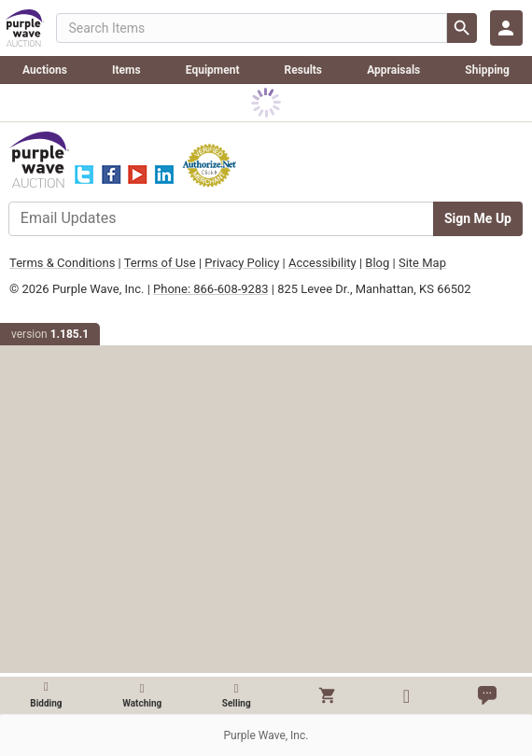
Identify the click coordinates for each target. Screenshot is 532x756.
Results (303, 70)
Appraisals (393, 70)
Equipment (213, 70)
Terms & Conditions (62, 263)
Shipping (487, 70)
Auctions (45, 70)
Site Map (422, 263)
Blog (377, 263)
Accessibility (322, 263)
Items (126, 70)
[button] (328, 695)
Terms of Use (160, 263)
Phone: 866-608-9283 (210, 289)
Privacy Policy (242, 263)
